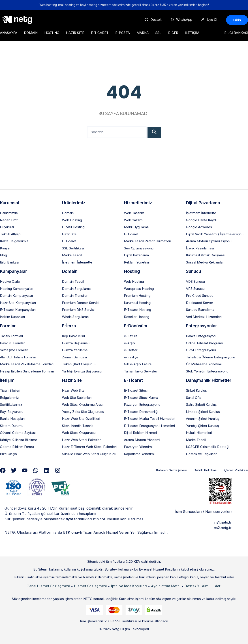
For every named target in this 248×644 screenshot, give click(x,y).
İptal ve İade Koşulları (129, 586)
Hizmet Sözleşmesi (90, 586)
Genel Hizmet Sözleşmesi (48, 586)
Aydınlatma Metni (166, 586)
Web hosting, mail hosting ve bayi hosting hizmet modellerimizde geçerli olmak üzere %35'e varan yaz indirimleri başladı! (124, 5)
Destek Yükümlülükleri (203, 586)
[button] (237, 20)
